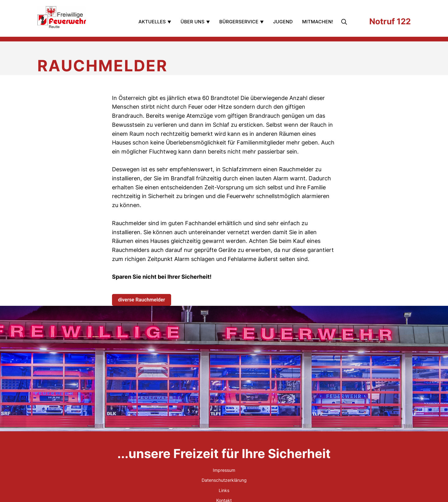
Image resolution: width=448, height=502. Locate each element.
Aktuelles (152, 22)
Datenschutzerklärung (224, 480)
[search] (345, 22)
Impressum (224, 470)
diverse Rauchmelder (141, 300)
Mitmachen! (318, 22)
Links (224, 490)
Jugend (283, 22)
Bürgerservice (239, 22)
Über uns (192, 22)
